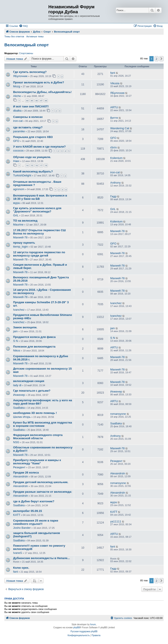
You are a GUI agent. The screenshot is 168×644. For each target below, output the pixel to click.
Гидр (113, 196)
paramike (19, 131)
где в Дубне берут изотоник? (34, 501)
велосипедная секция (29, 381)
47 (41, 101)
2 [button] (157, 59)
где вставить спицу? (28, 127)
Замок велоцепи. (25, 327)
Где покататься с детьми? (32, 391)
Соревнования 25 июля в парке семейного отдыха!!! (36, 522)
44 (27, 101)
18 (46, 165)
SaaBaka (19, 408)
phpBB (77, 628)
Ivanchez (19, 310)
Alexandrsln (21, 476)
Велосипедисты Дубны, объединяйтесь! (42, 92)
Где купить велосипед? (30, 72)
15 (32, 165)
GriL (16, 215)
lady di (17, 385)
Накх (16, 161)
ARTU (114, 107)
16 (37, 165)
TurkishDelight (22, 175)
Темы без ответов (14, 36)
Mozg (17, 86)
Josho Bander (22, 528)
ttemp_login (20, 247)
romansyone (118, 414)
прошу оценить (24, 243)
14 (27, 165)
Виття (114, 118)
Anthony (115, 183)
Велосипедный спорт (27, 45)
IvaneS (17, 553)
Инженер (19, 395)
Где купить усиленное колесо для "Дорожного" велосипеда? (37, 210)
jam (15, 331)
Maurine (18, 225)
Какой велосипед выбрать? (33, 171)
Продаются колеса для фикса (34, 337)
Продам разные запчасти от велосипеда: (43, 492)
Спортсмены (26, 53)
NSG (16, 442)
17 (41, 165)
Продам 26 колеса (26, 473)
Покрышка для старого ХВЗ (33, 137)
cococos (18, 151)
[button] (161, 59)
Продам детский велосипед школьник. (41, 482)
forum (93, 624)
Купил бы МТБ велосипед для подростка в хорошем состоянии (43, 424)
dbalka (17, 111)
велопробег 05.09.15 (28, 511)
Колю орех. (21, 568)
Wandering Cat (120, 128)
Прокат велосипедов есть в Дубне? (39, 82)
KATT (17, 515)
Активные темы (35, 36)
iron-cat (18, 121)
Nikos (17, 350)
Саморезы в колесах (28, 117)
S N (16, 341)
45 (32, 101)
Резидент (19, 467)
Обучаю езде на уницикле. (32, 157)
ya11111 (116, 521)
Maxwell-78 (20, 237)
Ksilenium (116, 158)
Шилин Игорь (22, 417)
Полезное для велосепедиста (34, 347)
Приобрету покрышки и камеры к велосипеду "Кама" (37, 462)
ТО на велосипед (25, 221)
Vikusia (115, 83)
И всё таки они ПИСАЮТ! (31, 106)
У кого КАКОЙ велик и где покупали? (39, 147)
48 (46, 101)
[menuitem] (23, 26)
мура (16, 203)
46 (37, 101)
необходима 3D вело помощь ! (35, 413)
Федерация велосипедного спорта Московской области (38, 437)
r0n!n (114, 147)
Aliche (17, 96)
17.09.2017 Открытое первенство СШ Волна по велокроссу (39, 232)
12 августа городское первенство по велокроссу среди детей (39, 254)
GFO (16, 141)
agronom (19, 189)
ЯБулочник (20, 76)
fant (113, 73)
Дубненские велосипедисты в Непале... (41, 558)
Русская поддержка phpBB (84, 631)
